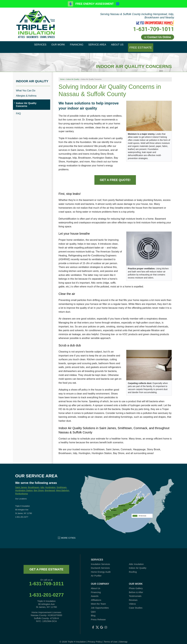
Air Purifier (96, 572)
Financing (96, 588)
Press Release (98, 616)
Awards (95, 592)
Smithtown (61, 484)
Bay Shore (39, 487)
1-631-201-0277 (46, 591)
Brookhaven (34, 484)
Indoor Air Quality (32, 77)
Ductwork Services (100, 564)
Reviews (133, 596)
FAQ (18, 110)
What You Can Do (26, 87)
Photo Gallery (136, 585)
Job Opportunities (100, 604)
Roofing (133, 568)
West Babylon (62, 487)
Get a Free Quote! (115, 176)
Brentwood (50, 487)
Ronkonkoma (22, 490)
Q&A (93, 608)
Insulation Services (100, 560)
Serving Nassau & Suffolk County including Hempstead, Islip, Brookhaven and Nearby (137, 16)
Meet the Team (98, 600)
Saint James (21, 484)
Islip (42, 484)
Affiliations (96, 596)
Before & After (136, 588)
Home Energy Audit (101, 568)
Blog (93, 612)
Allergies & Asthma (26, 92)
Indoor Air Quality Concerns (26, 101)
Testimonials (135, 592)
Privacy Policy (95, 638)
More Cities (68, 534)
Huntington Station (24, 487)
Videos (132, 600)
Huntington (50, 484)
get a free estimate (46, 566)
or (158, 37)
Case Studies (136, 604)
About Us (96, 585)
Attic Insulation (136, 560)
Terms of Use (110, 638)
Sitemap (123, 638)
